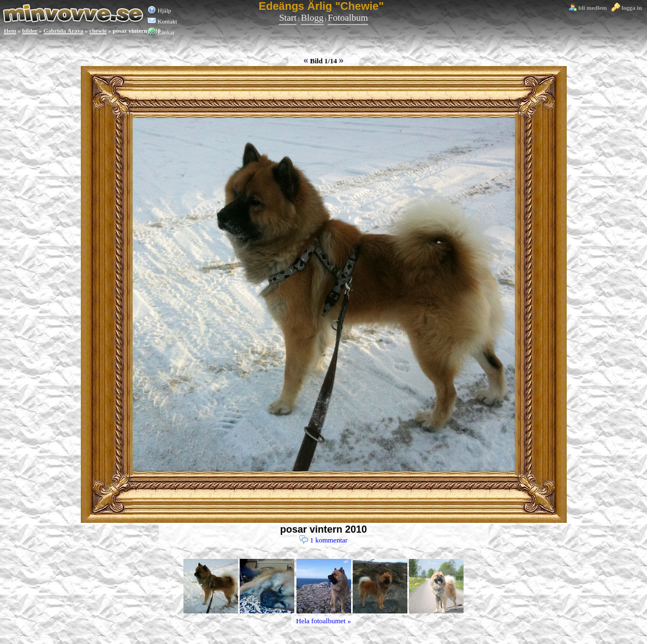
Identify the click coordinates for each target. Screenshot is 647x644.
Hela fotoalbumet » (323, 621)
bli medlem (588, 8)
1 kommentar (323, 540)
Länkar (161, 32)
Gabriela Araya (64, 31)
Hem (10, 31)
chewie (98, 31)
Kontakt (162, 21)
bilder (30, 31)
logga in (627, 8)
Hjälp (159, 10)
